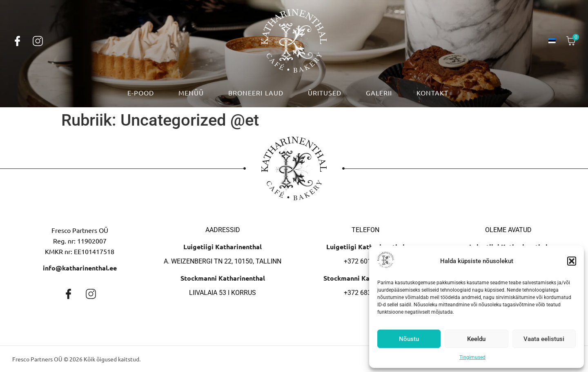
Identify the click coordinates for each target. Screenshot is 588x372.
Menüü (191, 93)
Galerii (379, 93)
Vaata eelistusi (544, 339)
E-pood (141, 93)
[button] (572, 261)
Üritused (325, 93)
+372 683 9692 (366, 293)
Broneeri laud (256, 93)
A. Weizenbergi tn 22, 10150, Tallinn (223, 261)
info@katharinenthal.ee (80, 268)
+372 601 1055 (366, 261)
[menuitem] (552, 41)
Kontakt (432, 93)
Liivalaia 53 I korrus (223, 293)
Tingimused (472, 357)
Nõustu (409, 339)
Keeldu (476, 339)
